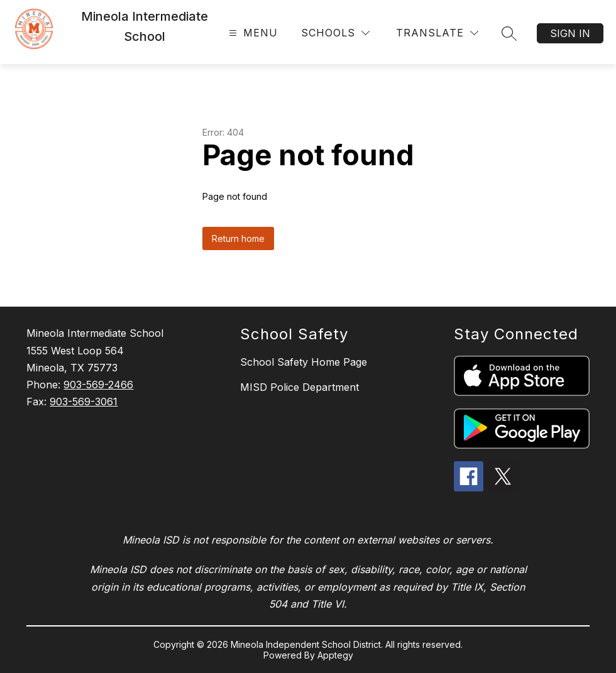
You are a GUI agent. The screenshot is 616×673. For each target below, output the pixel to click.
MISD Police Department (300, 387)
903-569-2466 (98, 385)
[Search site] (509, 33)
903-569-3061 (84, 402)
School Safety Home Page (304, 362)
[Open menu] (252, 33)
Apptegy (335, 655)
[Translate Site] (437, 33)
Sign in (570, 33)
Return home (238, 238)
